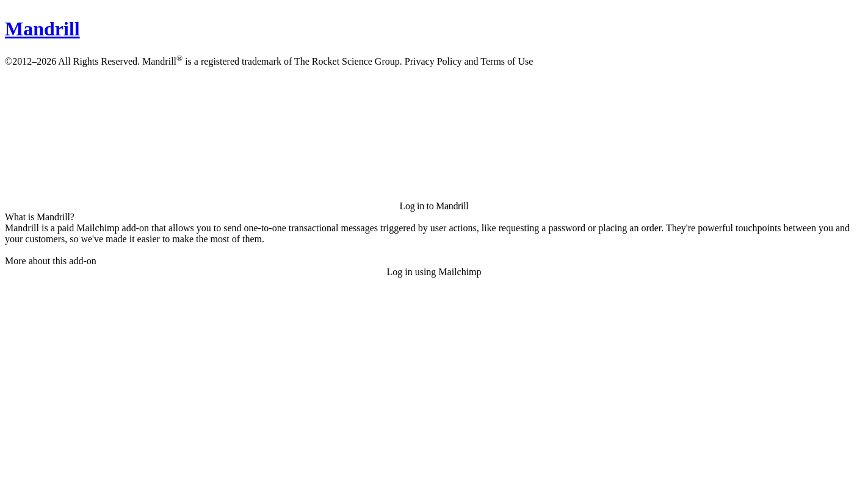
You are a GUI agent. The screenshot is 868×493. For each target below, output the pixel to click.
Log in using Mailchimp (434, 272)
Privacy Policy (433, 61)
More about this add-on (51, 261)
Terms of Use (507, 61)
